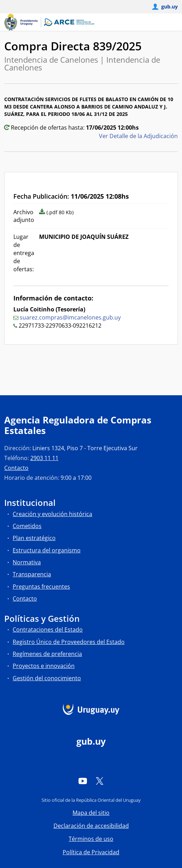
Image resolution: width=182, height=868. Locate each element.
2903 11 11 (44, 458)
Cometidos (27, 526)
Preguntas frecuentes (41, 587)
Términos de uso (91, 839)
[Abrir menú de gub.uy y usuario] (165, 7)
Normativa (27, 562)
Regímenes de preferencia (47, 654)
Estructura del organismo (47, 550)
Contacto (16, 468)
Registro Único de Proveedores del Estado (69, 642)
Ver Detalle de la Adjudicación (138, 136)
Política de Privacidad (91, 852)
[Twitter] (100, 781)
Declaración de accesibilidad (91, 826)
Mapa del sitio (91, 813)
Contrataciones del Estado (48, 630)
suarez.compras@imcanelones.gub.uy (70, 317)
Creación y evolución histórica (52, 514)
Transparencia (32, 574)
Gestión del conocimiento (47, 678)
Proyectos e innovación (44, 666)
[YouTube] (83, 781)
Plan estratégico (34, 538)
